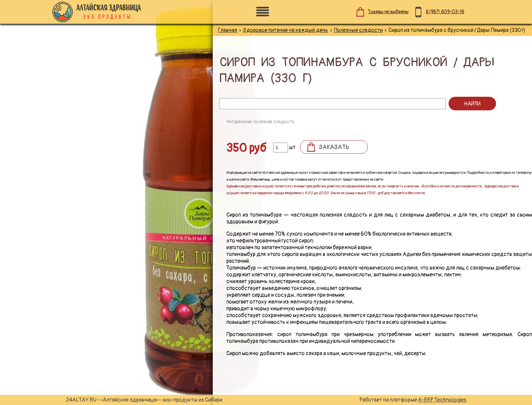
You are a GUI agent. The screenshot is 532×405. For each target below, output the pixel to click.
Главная (227, 30)
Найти (472, 104)
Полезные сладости (358, 30)
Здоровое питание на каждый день (286, 30)
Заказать (334, 147)
